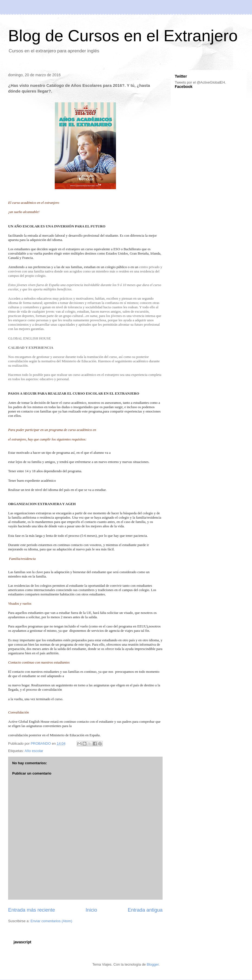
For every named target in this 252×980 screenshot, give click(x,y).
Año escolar (34, 751)
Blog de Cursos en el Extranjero (123, 36)
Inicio (91, 910)
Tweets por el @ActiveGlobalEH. (200, 82)
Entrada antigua (145, 910)
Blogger (153, 964)
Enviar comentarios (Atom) (51, 921)
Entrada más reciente (32, 910)
